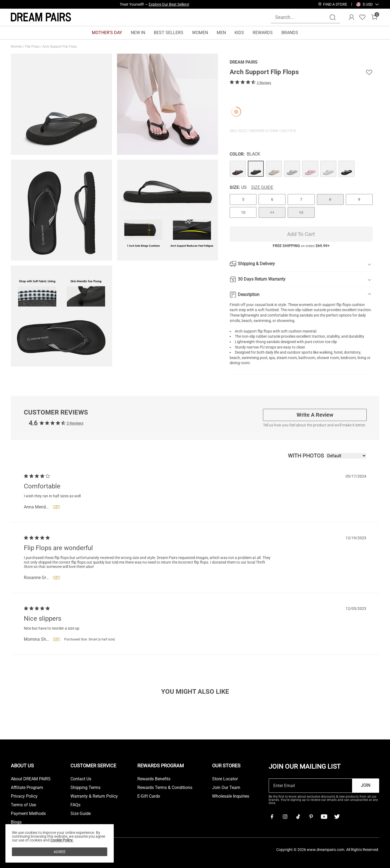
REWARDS (263, 33)
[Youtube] (324, 817)
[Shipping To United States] (364, 4)
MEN (221, 33)
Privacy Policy (24, 796)
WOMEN (200, 33)
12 (301, 212)
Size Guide (262, 188)
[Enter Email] (311, 786)
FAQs (75, 805)
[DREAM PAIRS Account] (352, 17)
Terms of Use (23, 805)
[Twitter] (337, 817)
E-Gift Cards (149, 796)
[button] (368, 4)
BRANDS (290, 33)
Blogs (16, 822)
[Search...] (302, 17)
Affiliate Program (27, 788)
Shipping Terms (85, 788)
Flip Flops (33, 47)
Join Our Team (226, 788)
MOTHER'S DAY (107, 33)
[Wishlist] (362, 17)
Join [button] (365, 785)
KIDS (239, 33)
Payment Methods (28, 814)
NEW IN (138, 33)
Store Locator (225, 779)
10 (243, 212)
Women (17, 47)
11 (272, 212)
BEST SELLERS (169, 33)
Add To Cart (301, 234)
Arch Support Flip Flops (60, 47)
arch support (325, 305)
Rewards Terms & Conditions (165, 788)
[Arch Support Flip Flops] (238, 169)
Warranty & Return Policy (94, 796)
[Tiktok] (298, 817)
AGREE (60, 852)
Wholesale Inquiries (231, 796)
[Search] (333, 17)
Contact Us (81, 779)
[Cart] (374, 17)
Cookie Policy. (62, 840)
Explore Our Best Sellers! (169, 4)
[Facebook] (272, 817)
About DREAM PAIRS (31, 779)
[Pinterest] (311, 817)
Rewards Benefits (154, 779)
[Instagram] (285, 817)
